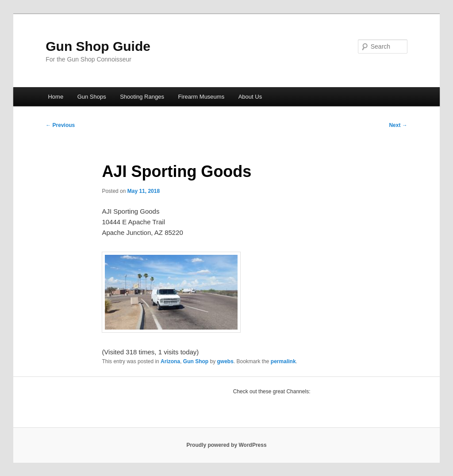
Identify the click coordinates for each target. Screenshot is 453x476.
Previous (60, 125)
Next (398, 125)
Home (56, 97)
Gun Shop (196, 361)
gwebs (225, 361)
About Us (250, 97)
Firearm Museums (201, 97)
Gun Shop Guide (98, 46)
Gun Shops (92, 97)
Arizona (170, 361)
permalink (283, 361)
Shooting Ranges (142, 97)
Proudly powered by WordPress (226, 445)
